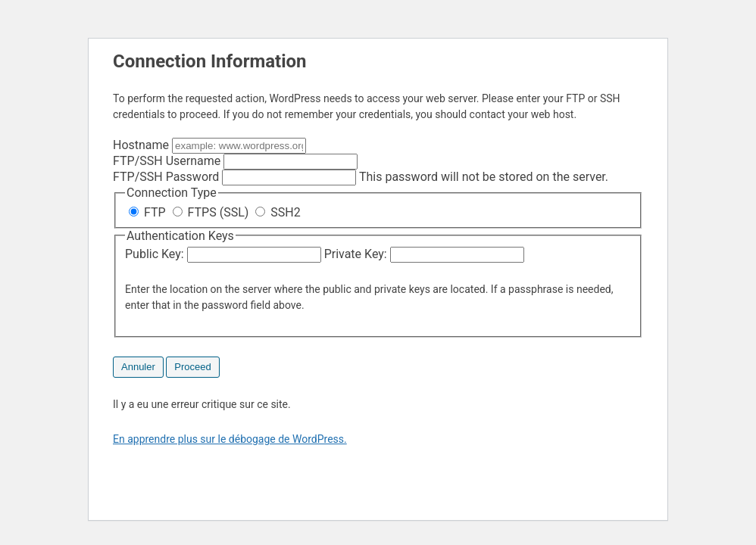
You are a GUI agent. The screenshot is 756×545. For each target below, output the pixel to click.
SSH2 (278, 212)
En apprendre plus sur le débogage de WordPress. (230, 439)
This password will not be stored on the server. (361, 177)
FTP (149, 212)
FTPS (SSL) (212, 212)
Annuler (138, 367)
